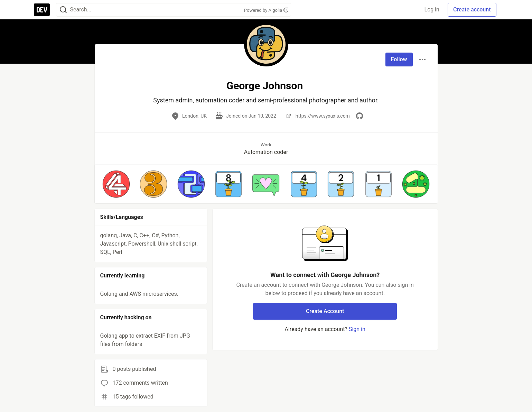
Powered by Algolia (266, 10)
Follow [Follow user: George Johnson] (399, 59)
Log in (432, 10)
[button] (116, 184)
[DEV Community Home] (42, 10)
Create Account (325, 311)
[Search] (63, 10)
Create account (472, 10)
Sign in (357, 329)
